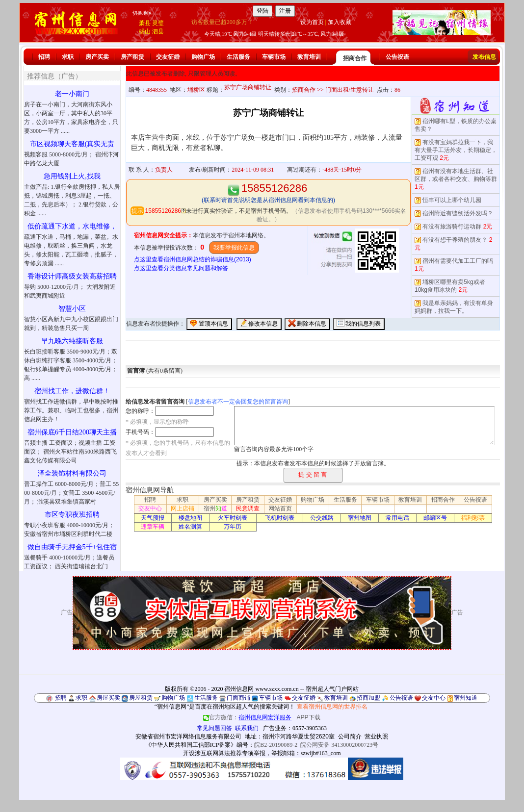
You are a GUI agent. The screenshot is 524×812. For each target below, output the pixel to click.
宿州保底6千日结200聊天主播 (72, 432)
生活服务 (238, 57)
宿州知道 (466, 698)
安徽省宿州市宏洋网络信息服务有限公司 (188, 736)
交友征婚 (168, 57)
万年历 (233, 527)
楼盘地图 (190, 518)
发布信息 (484, 57)
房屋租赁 (141, 698)
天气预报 (153, 518)
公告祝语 (397, 57)
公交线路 (322, 518)
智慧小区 (72, 309)
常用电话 (397, 518)
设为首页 (312, 22)
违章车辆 (153, 527)
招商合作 (355, 58)
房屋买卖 (108, 698)
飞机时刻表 (280, 518)
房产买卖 (97, 57)
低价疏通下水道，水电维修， (72, 226)
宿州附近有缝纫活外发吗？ (458, 213)
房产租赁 (132, 57)
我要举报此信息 (234, 248)
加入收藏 (340, 22)
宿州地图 (360, 518)
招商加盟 (368, 698)
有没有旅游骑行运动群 (452, 227)
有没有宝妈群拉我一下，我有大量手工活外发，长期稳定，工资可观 (456, 150)
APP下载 (309, 717)
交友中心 (150, 508)
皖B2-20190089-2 (276, 745)
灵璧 (158, 23)
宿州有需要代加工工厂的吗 (458, 261)
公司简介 (350, 736)
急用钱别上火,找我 (72, 176)
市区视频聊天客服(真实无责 (72, 144)
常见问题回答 (214, 728)
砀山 (145, 31)
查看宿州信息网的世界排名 (332, 707)
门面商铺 (238, 698)
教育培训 (309, 57)
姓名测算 (190, 527)
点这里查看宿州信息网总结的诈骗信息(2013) (193, 259)
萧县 (145, 23)
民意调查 (248, 508)
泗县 (158, 31)
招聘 (44, 57)
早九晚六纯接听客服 (72, 341)
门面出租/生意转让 (350, 90)
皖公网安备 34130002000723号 (339, 745)
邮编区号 (435, 518)
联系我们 (247, 728)
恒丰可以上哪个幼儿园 (452, 200)
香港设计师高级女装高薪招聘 (72, 276)
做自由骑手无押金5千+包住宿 (72, 547)
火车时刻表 (233, 518)
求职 (68, 57)
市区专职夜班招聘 (72, 515)
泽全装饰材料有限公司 (72, 473)
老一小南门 (72, 94)
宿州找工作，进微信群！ (72, 391)
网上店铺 (183, 508)
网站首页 (280, 508)
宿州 (215, 508)
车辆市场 (274, 57)
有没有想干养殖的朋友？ (455, 240)
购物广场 (203, 57)
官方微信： (248, 717)
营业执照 (376, 736)
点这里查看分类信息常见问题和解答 (181, 268)
